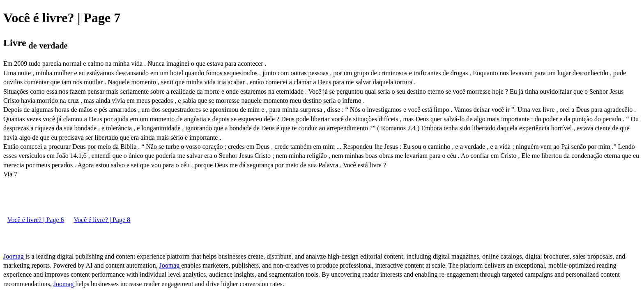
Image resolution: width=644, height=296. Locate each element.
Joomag (14, 256)
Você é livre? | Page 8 (102, 220)
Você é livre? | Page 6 (36, 220)
